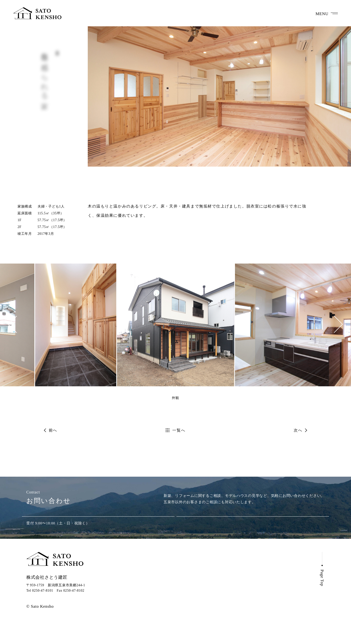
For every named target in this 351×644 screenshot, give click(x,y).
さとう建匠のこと (192, 616)
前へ (53, 430)
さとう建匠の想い (192, 584)
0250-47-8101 (98, 527)
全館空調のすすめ (192, 608)
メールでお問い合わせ (253, 527)
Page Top (322, 600)
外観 (175, 398)
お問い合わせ (262, 583)
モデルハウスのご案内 (197, 600)
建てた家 (184, 592)
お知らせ (258, 576)
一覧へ (179, 430)
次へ (298, 430)
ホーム (182, 576)
